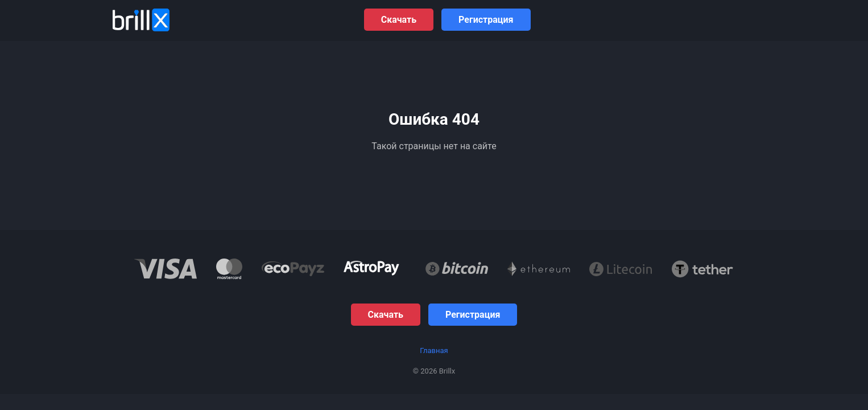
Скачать (399, 20)
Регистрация (486, 20)
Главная (434, 350)
